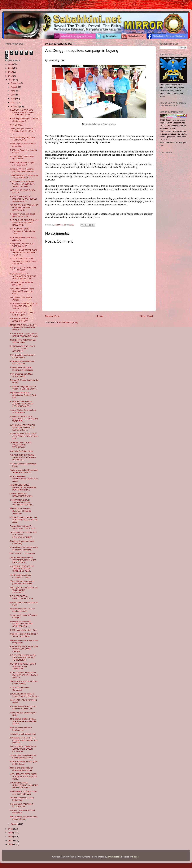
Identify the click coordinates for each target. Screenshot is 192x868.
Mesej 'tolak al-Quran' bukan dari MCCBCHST (23, 139)
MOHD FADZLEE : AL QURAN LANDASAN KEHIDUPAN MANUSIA (24, 327)
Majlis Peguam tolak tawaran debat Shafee (23, 145)
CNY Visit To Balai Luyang (22, 451)
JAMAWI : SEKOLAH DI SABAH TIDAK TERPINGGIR (21, 445)
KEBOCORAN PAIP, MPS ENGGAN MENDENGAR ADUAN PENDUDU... (22, 112)
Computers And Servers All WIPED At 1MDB (22, 245)
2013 (11, 833)
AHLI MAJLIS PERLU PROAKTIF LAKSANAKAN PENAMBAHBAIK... (23, 487)
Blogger (136, 857)
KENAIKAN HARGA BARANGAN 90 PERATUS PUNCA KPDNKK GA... (23, 276)
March (14, 103)
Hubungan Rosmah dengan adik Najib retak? (22, 164)
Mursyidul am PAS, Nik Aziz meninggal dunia (22, 610)
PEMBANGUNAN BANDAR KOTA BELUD (22, 362)
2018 (11, 72)
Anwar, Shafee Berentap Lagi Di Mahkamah (23, 411)
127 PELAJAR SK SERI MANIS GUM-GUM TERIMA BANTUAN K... (24, 207)
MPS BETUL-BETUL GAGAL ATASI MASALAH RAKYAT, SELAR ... (23, 721)
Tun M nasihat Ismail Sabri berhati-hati (22, 799)
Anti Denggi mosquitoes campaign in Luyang (21, 576)
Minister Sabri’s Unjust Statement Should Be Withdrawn (21, 511)
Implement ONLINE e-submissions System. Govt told (23, 395)
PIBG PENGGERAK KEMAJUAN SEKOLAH (22, 597)
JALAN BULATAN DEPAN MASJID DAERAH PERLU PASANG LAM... (23, 560)
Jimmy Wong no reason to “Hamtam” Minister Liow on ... (23, 131)
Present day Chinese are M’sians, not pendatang (22, 369)
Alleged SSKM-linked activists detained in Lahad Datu (23, 708)
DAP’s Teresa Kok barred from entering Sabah (24, 818)
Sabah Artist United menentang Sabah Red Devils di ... (24, 176)
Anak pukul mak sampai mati (23, 734)
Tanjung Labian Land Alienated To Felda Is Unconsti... (24, 471)
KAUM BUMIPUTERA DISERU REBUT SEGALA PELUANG (24, 335)
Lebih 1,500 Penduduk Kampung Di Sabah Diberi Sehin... (23, 231)
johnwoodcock (114, 857)
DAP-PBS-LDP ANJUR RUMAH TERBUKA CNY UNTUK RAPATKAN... (24, 222)
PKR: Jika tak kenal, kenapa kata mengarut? (23, 314)
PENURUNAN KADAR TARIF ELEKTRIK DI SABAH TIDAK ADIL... (24, 436)
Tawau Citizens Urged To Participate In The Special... (23, 527)
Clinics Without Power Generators (20, 689)
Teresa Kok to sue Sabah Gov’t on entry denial (24, 682)
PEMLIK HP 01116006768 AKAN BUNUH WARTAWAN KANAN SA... (24, 261)
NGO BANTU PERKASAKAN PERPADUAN (23, 341)
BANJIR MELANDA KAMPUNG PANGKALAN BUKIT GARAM (24, 649)
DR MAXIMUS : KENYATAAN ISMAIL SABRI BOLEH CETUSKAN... (23, 749)
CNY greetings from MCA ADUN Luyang (21, 375)
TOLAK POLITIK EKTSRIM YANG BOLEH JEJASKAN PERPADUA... (23, 457)
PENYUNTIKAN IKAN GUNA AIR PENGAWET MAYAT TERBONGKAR (23, 658)
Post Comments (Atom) (68, 322)
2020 (11, 64)
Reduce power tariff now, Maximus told (21, 729)
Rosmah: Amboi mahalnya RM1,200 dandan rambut (22, 170)
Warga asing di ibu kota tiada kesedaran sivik (23, 269)
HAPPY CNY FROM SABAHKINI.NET (19, 320)
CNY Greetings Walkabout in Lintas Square (23, 356)
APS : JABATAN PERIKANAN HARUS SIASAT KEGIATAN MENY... (24, 776)
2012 (11, 837)
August (14, 87)
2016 (11, 76)
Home (100, 316)
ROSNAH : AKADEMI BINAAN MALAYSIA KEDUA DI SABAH (24, 306)
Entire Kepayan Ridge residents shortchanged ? (24, 120)
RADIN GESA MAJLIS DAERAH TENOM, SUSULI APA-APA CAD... (23, 199)
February (15, 107)
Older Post (146, 316)
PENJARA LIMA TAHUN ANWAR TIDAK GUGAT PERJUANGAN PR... (22, 404)
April (13, 99)
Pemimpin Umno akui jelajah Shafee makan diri (23, 215)
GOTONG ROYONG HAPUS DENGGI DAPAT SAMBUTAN (23, 666)
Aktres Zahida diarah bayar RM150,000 (22, 157)
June (13, 91)
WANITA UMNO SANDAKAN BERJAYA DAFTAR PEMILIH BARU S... (24, 675)
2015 (11, 80)
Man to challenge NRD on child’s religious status (22, 769)
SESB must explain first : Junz (24, 630)
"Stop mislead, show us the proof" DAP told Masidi (22, 582)
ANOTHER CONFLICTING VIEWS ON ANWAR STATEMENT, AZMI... (22, 569)
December (16, 83)
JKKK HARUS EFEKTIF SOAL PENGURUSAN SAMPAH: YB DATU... (24, 252)
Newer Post (52, 316)
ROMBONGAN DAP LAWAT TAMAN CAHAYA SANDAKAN (23, 349)
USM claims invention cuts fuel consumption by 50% (24, 793)
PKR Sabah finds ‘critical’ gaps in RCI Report (24, 763)
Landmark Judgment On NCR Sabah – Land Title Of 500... (24, 388)
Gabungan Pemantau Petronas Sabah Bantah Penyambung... (24, 590)
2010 (11, 844)
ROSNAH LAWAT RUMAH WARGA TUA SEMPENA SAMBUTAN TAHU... (22, 184)
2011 (11, 841)
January (14, 824)
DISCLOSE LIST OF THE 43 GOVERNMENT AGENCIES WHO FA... (24, 740)
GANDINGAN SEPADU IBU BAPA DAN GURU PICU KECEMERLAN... (22, 427)
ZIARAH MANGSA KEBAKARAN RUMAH (21, 495)
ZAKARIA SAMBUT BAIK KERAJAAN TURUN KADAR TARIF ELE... (24, 419)
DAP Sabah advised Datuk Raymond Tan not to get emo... (22, 291)
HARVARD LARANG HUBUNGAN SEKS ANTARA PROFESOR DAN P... (24, 785)
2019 (11, 68)
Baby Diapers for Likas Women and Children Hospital (24, 548)
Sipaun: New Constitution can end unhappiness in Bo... (23, 756)
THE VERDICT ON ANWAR (23, 554)
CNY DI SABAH (17, 125)
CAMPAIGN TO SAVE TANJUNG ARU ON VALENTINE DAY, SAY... (22, 502)
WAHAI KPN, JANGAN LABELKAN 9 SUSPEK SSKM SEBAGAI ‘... (22, 624)
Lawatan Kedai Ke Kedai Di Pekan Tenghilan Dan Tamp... (24, 695)
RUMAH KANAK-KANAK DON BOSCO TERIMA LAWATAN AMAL (24, 520)
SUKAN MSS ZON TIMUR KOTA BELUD (22, 805)
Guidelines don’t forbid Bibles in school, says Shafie (24, 635)
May (13, 95)
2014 (11, 829)
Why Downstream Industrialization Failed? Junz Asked (24, 479)
